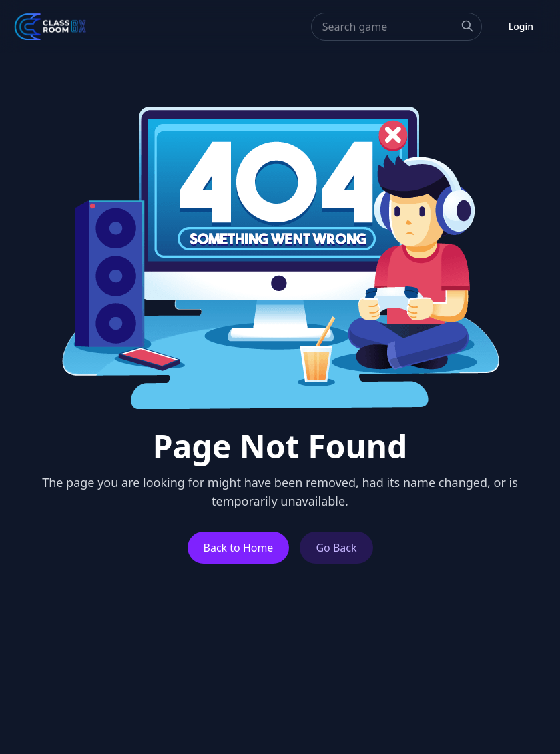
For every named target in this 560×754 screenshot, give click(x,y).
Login (521, 26)
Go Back (336, 548)
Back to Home (239, 548)
